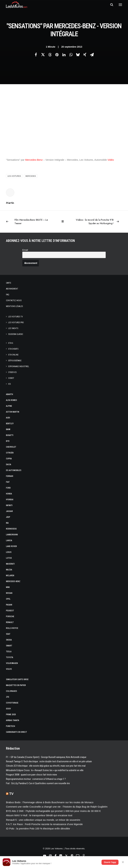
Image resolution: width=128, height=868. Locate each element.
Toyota (10, 657)
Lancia (9, 540)
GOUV (8, 709)
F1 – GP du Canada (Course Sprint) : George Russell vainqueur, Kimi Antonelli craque (46, 757)
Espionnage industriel (19, 366)
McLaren (10, 576)
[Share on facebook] (36, 55)
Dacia (9, 464)
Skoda (9, 640)
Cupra (9, 459)
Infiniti (9, 505)
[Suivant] (99, 222)
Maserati (10, 564)
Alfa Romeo (11, 400)
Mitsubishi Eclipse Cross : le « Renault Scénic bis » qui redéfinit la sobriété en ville (45, 770)
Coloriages (11, 691)
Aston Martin (13, 412)
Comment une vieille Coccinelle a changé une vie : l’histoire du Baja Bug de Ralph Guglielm (57, 807)
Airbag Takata (13, 720)
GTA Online (13, 355)
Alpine (9, 406)
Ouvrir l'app (110, 862)
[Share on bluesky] (78, 55)
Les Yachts (13, 328)
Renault (10, 622)
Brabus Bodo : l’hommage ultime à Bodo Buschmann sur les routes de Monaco (50, 802)
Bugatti (10, 435)
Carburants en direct (16, 732)
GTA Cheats (13, 349)
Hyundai (10, 500)
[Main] (64, 222)
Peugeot (10, 611)
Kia (7, 523)
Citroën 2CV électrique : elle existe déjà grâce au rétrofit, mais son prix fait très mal (46, 766)
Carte (9, 283)
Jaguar (9, 511)
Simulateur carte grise (17, 679)
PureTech (10, 726)
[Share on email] (92, 55)
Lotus (9, 558)
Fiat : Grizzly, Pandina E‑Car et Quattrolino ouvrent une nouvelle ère (38, 783)
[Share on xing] (85, 55)
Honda (9, 494)
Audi (8, 418)
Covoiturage (12, 703)
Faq (8, 295)
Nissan (9, 593)
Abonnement (12, 289)
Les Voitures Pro (16, 323)
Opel (8, 599)
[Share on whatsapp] (71, 55)
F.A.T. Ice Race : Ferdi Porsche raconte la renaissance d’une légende (44, 824)
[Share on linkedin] (64, 55)
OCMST (11, 378)
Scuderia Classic (16, 334)
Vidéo (111, 160)
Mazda (9, 570)
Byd (8, 441)
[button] (120, 5)
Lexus (9, 552)
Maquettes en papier (16, 685)
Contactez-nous (14, 300)
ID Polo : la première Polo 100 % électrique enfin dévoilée (38, 828)
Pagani (9, 605)
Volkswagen (12, 663)
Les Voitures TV (15, 317)
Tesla (9, 652)
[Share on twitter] (43, 55)
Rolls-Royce (12, 628)
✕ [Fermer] (123, 862)
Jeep (8, 517)
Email (25, 250)
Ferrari (10, 476)
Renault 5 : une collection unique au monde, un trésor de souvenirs (43, 820)
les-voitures (14, 176)
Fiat (8, 482)
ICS (9, 384)
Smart (9, 646)
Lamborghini (12, 535)
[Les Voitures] (17, 5)
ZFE (8, 697)
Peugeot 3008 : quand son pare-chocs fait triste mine (31, 775)
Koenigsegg (11, 529)
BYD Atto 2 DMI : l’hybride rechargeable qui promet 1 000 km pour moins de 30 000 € (53, 811)
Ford (8, 488)
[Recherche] (110, 5)
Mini (8, 587)
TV (11, 794)
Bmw (8, 429)
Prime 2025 (11, 715)
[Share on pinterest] (57, 55)
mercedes (31, 176)
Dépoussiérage (15, 361)
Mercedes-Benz (34, 160)
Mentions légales (14, 306)
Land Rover (11, 546)
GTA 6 (11, 343)
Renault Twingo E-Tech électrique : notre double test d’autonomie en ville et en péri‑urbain (49, 761)
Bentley (10, 424)
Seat (8, 634)
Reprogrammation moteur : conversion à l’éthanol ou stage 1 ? (36, 779)
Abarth (9, 394)
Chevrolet (11, 447)
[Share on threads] (50, 55)
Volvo (9, 669)
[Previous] (29, 222)
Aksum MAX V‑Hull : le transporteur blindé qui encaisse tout (39, 815)
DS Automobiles (14, 470)
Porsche (10, 616)
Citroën (10, 453)
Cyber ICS (12, 372)
